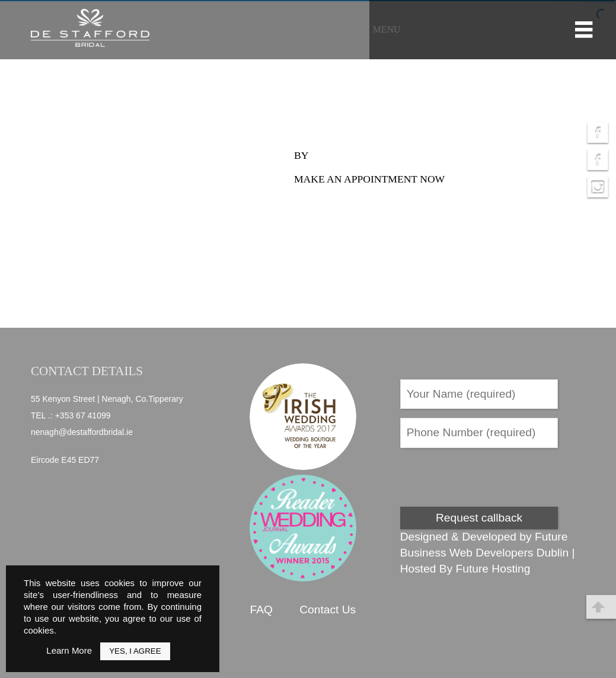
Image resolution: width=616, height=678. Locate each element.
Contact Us (328, 610)
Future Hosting (493, 569)
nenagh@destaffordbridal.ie (82, 432)
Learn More (69, 650)
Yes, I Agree (135, 651)
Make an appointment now (369, 179)
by (301, 155)
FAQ (261, 610)
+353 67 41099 (83, 415)
